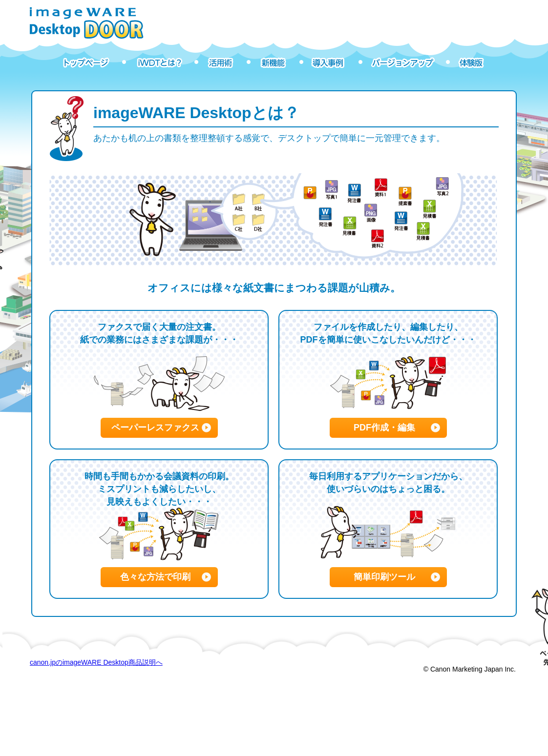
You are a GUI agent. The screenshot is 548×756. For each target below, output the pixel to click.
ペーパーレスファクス (155, 428)
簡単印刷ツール (384, 577)
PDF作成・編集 (384, 428)
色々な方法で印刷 (155, 577)
